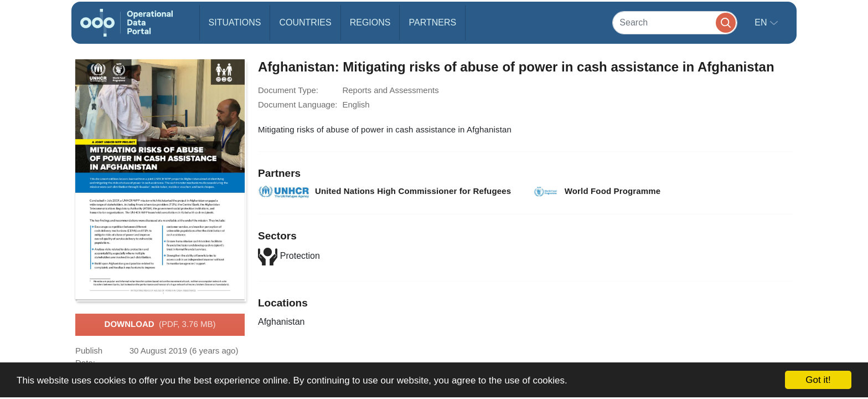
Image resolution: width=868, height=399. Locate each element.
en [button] (762, 22)
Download (160, 325)
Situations (235, 22)
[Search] (675, 22)
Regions (370, 22)
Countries (305, 22)
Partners (432, 22)
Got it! (818, 380)
